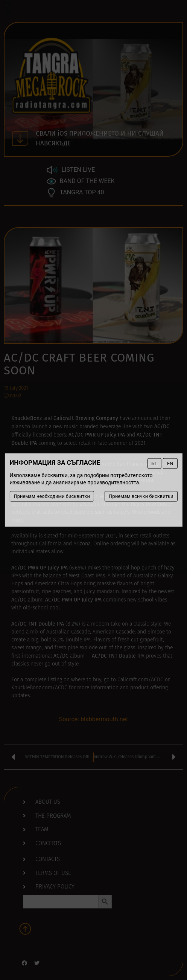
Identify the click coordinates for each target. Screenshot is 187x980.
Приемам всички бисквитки (141, 496)
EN (170, 463)
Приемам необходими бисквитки (52, 496)
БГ (154, 463)
